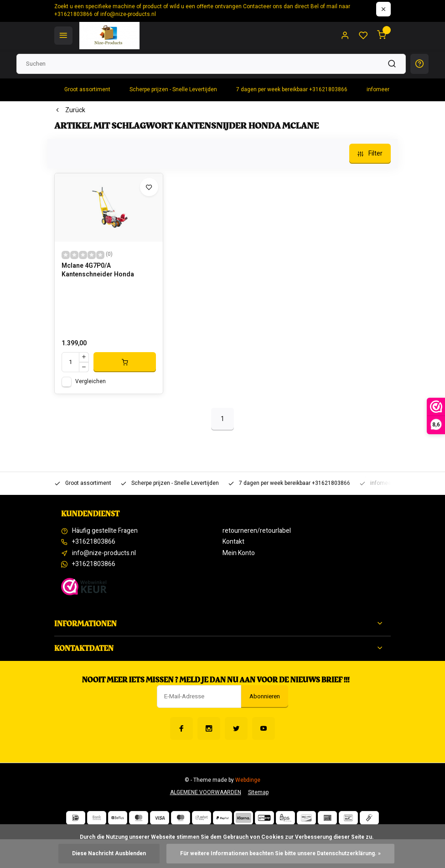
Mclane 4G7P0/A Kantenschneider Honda (98, 270)
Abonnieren (265, 696)
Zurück (70, 110)
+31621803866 (94, 542)
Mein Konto (239, 553)
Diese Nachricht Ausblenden (109, 854)
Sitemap (258, 793)
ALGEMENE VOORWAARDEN (206, 793)
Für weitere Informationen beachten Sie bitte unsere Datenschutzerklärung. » (280, 854)
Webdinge (248, 780)
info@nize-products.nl (104, 553)
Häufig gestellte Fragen (105, 531)
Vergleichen (91, 382)
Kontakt (233, 542)
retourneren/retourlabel (257, 531)
